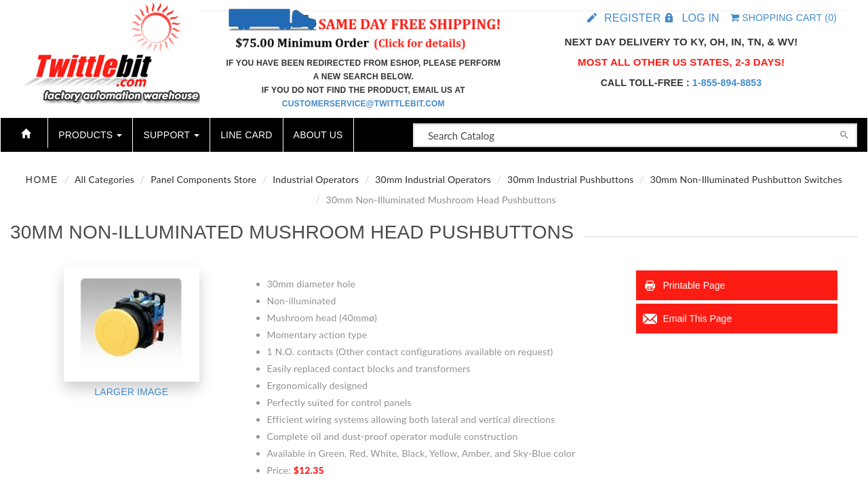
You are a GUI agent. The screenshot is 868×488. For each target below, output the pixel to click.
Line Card (246, 135)
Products (90, 135)
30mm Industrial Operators (433, 179)
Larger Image (131, 392)
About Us (318, 135)
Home (42, 180)
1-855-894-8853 (727, 83)
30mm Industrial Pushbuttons (570, 179)
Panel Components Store (203, 179)
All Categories (104, 179)
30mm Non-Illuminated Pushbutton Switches (747, 179)
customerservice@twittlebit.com (363, 104)
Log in (700, 18)
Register (632, 18)
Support (171, 135)
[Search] (844, 134)
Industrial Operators (316, 179)
